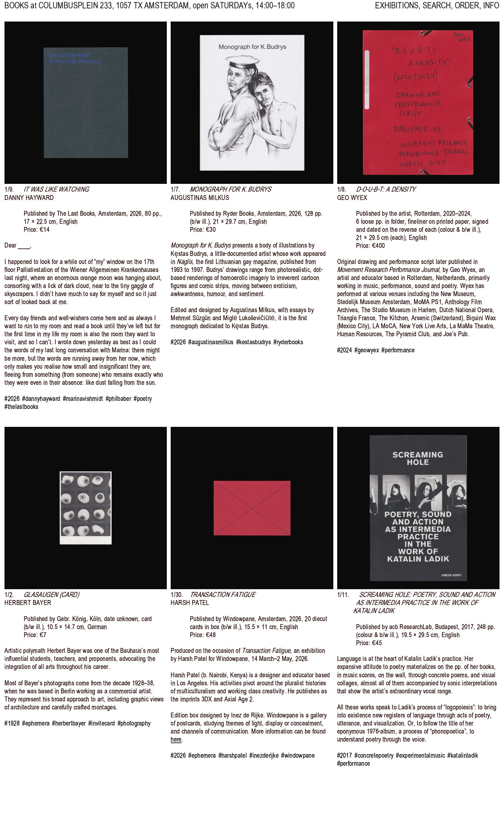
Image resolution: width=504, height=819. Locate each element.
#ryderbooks (288, 342)
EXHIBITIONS (397, 10)
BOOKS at (20, 10)
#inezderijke (264, 755)
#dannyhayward (41, 399)
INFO (491, 10)
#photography (134, 723)
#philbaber (118, 399)
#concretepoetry (374, 755)
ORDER (467, 10)
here (176, 739)
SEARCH (437, 10)
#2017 (345, 755)
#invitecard (102, 723)
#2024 (345, 350)
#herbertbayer (69, 723)
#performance (398, 350)
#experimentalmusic (420, 755)
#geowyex (367, 350)
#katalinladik (463, 755)
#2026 (12, 399)
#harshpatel (233, 755)
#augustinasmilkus (211, 342)
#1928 (12, 723)
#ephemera (36, 723)
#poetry (143, 399)
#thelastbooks (21, 407)
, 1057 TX (114, 10)
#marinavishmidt (83, 399)
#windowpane (298, 755)
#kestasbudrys (254, 342)
